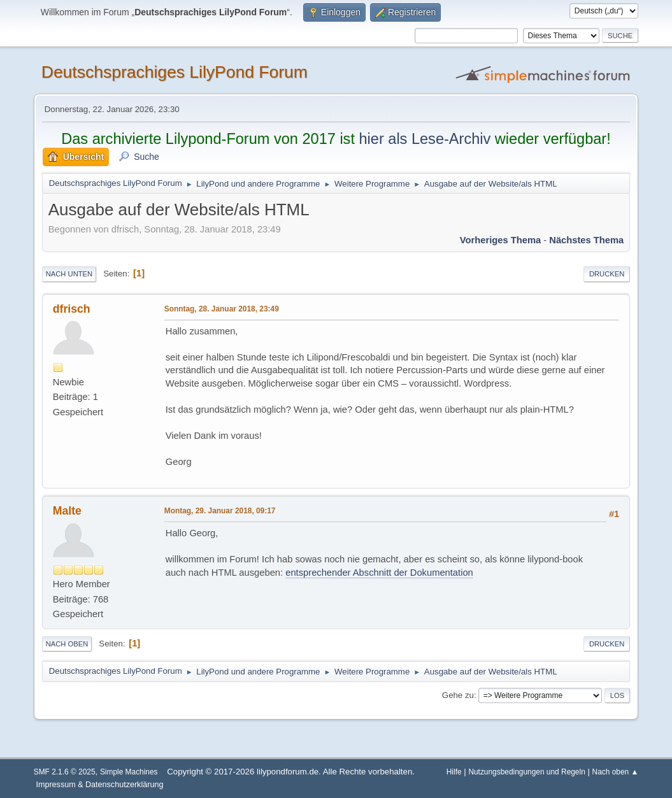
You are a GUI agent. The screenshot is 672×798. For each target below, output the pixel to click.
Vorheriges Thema (500, 240)
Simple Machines (129, 772)
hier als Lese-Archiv (425, 139)
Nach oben (67, 644)
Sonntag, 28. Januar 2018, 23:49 (222, 309)
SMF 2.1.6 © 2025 (65, 772)
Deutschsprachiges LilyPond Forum (175, 72)
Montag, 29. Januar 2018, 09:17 (220, 511)
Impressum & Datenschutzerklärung (99, 785)
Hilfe (454, 772)
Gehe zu (458, 695)
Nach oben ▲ (616, 772)
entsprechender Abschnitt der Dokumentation (379, 573)
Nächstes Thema (586, 240)
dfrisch (72, 309)
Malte (67, 511)
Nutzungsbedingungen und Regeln (526, 772)
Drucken (607, 274)
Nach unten (69, 274)
